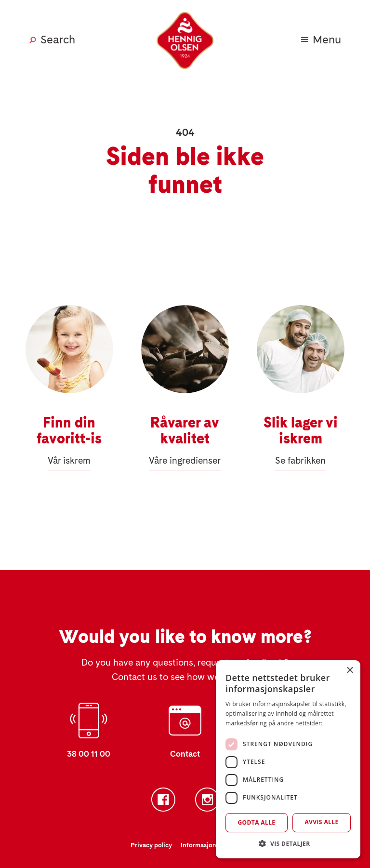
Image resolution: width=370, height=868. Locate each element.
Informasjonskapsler (210, 845)
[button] (288, 844)
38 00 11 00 (89, 754)
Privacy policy (151, 845)
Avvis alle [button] (321, 822)
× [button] (350, 671)
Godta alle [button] (256, 822)
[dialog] (288, 759)
